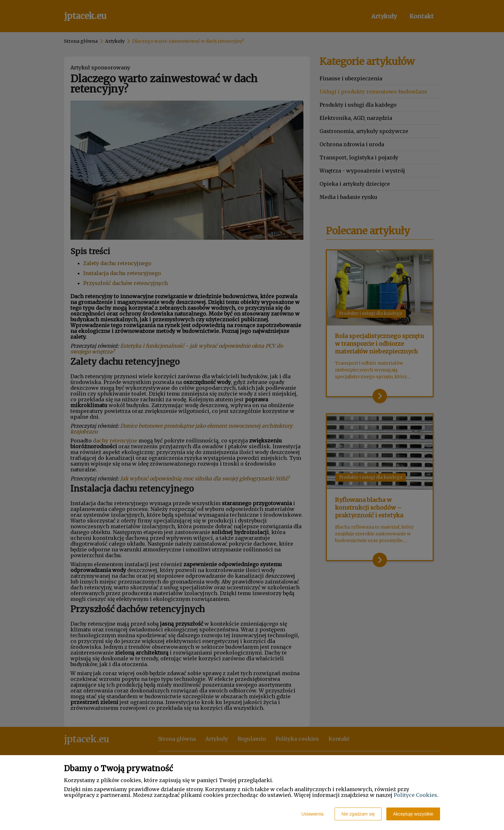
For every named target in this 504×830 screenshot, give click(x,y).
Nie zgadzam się (358, 814)
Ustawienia (312, 814)
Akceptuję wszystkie (413, 814)
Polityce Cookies (415, 795)
